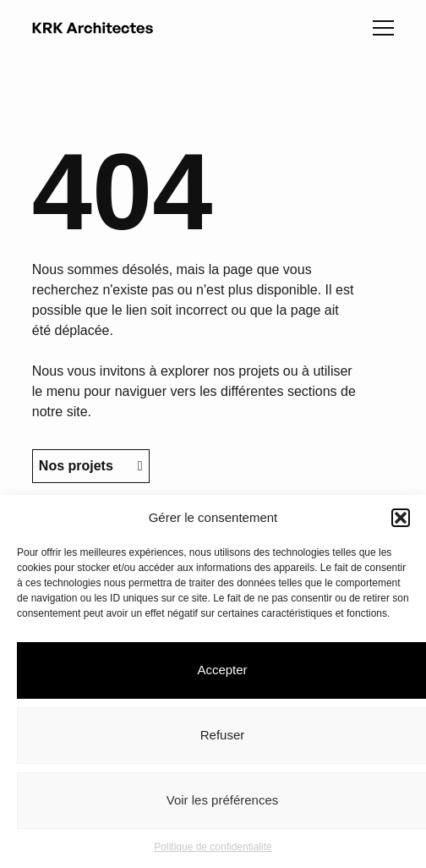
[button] (401, 518)
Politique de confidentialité (213, 847)
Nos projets (91, 466)
